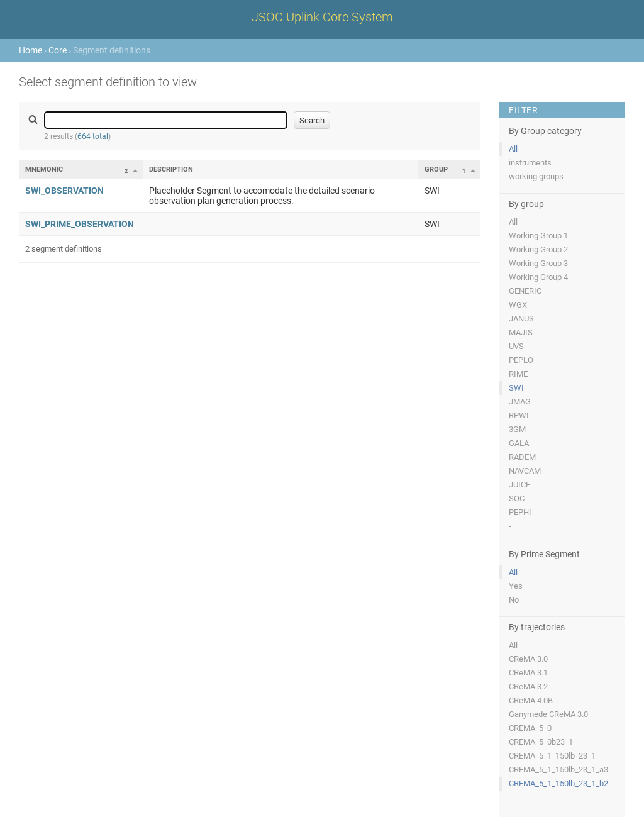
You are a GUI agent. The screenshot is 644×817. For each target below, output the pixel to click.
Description (171, 170)
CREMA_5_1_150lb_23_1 (552, 756)
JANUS (521, 319)
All (513, 149)
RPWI (519, 415)
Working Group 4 (538, 277)
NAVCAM (525, 471)
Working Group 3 (538, 263)
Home (31, 50)
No (514, 600)
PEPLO (521, 360)
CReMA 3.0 (528, 659)
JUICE (519, 485)
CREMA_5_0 (530, 728)
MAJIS (521, 332)
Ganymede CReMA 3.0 (548, 714)
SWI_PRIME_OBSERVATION (80, 224)
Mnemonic (44, 170)
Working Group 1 (538, 236)
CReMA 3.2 (528, 686)
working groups (536, 176)
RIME (518, 374)
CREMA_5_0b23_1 (541, 742)
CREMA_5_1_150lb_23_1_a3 (558, 770)
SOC (517, 498)
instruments (530, 163)
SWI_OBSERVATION (64, 191)
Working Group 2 (538, 249)
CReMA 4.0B (531, 700)
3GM (517, 429)
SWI (516, 388)
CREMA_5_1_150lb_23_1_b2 (558, 783)
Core (58, 50)
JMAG (520, 402)
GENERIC (525, 291)
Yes (516, 586)
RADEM (522, 457)
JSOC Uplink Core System (322, 17)
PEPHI (520, 512)
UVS (516, 346)
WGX (518, 305)
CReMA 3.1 (528, 673)
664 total (93, 136)
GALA (519, 443)
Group (436, 170)
